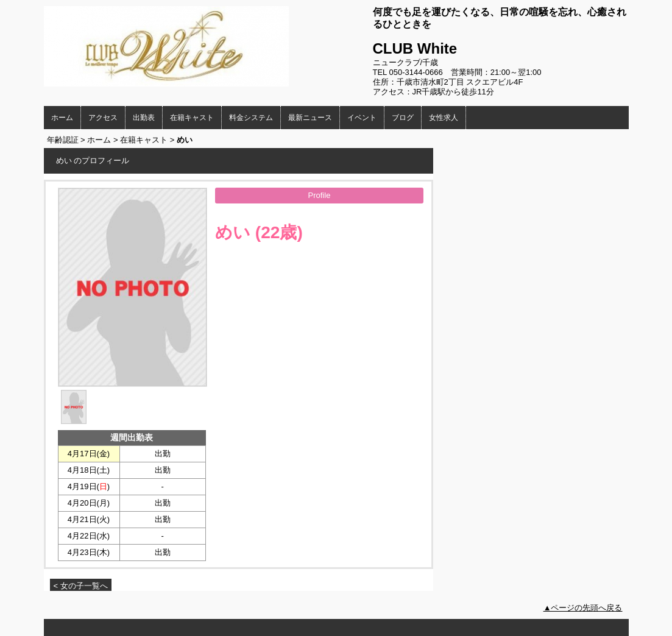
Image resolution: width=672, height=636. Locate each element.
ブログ (403, 118)
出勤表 (144, 118)
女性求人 (444, 118)
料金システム (251, 118)
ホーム (62, 118)
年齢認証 (63, 140)
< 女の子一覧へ (81, 586)
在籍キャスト (192, 118)
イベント (362, 118)
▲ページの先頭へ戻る (583, 608)
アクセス (103, 118)
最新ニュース (310, 118)
